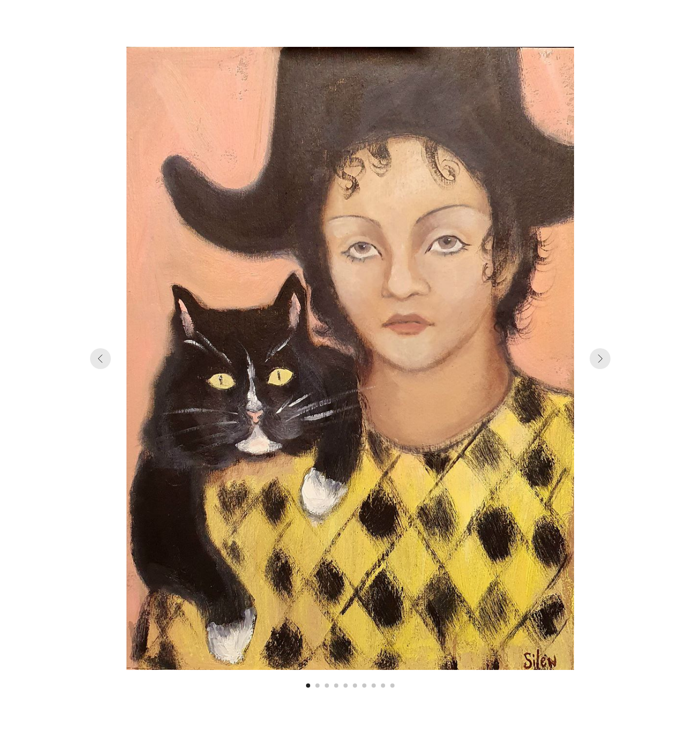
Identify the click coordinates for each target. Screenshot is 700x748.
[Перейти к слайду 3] (327, 686)
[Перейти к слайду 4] (336, 686)
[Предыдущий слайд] (100, 359)
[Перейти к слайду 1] (308, 686)
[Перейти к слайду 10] (392, 686)
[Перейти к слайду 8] (374, 686)
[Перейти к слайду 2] (317, 686)
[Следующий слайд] (600, 359)
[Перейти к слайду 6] (355, 686)
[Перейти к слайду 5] (346, 686)
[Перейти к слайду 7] (364, 686)
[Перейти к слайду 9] (383, 686)
